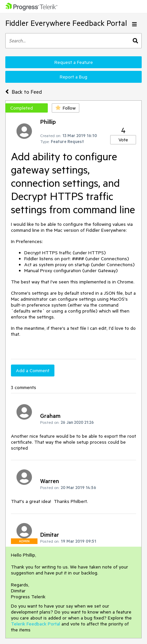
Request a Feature (74, 62)
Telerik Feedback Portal (36, 624)
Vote (123, 140)
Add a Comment (33, 371)
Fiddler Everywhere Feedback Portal (66, 23)
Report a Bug (73, 77)
